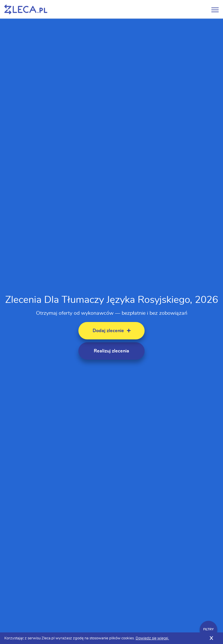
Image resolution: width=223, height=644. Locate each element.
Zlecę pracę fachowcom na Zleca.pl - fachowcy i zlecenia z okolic (26, 9)
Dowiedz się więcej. (152, 638)
